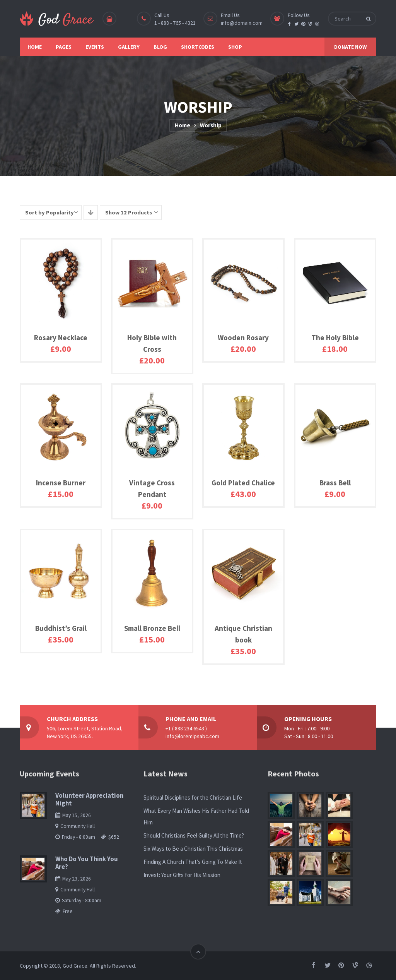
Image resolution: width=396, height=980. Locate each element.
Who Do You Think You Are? (87, 863)
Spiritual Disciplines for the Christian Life (193, 798)
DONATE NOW (350, 47)
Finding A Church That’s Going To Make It (193, 862)
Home (183, 125)
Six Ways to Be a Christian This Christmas (193, 849)
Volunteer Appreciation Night (89, 799)
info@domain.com (242, 23)
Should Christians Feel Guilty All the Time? (194, 835)
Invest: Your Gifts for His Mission (182, 875)
